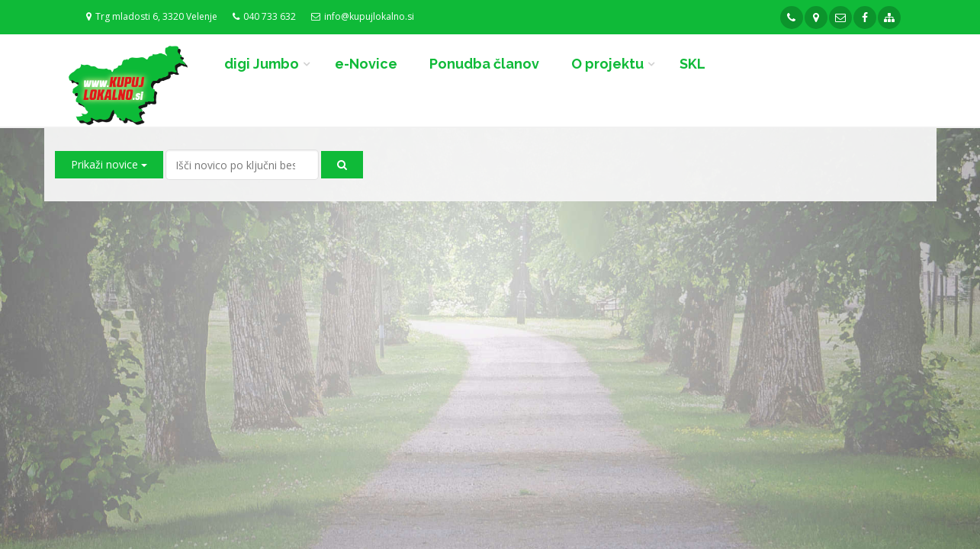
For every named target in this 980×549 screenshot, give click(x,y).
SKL (692, 64)
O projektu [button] (607, 64)
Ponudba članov (484, 64)
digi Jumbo (262, 64)
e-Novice (366, 64)
